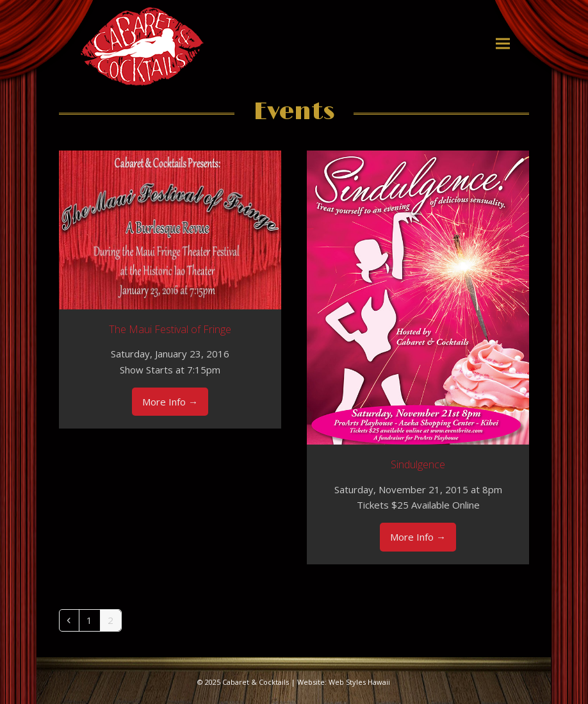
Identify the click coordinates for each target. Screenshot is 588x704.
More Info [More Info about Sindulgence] (418, 537)
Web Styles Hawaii (359, 682)
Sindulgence (418, 464)
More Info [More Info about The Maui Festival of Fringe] (170, 402)
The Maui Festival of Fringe (170, 329)
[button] (503, 43)
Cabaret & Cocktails (256, 682)
